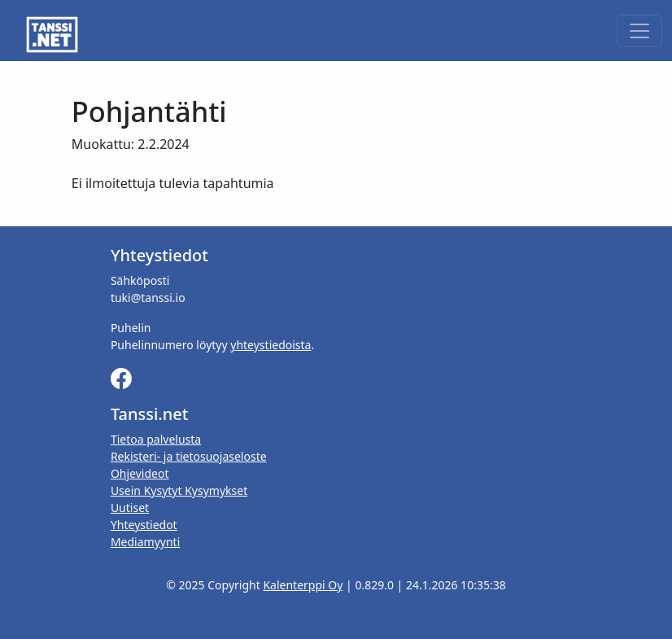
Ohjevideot (140, 473)
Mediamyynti (145, 542)
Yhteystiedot (144, 525)
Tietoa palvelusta (156, 439)
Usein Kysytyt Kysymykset (179, 490)
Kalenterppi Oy (303, 585)
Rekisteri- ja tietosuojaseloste (189, 456)
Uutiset (130, 508)
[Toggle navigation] (639, 31)
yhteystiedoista (271, 345)
